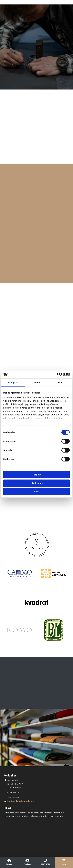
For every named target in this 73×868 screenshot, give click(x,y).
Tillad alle (36, 475)
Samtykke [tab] (13, 382)
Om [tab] (60, 382)
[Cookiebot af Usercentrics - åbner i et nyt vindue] (57, 374)
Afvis (37, 492)
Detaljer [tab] (36, 382)
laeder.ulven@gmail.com (21, 779)
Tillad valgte (36, 483)
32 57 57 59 (13, 776)
